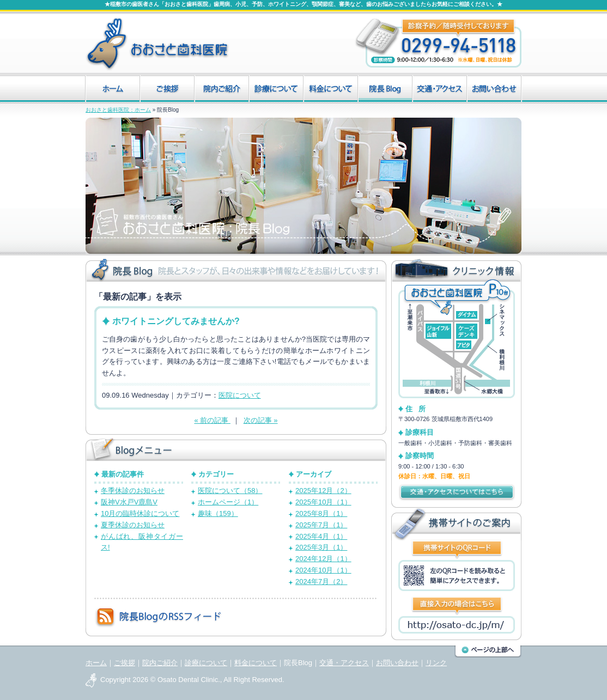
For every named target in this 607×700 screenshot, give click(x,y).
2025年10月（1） (323, 502)
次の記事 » (261, 420)
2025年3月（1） (321, 547)
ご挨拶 (125, 663)
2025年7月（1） (321, 525)
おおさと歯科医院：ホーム (118, 110)
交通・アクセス (344, 663)
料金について (256, 663)
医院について (240, 395)
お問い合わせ (397, 663)
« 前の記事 (212, 420)
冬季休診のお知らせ (133, 491)
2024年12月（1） (323, 559)
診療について (206, 663)
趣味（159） (218, 513)
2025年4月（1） (321, 536)
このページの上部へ (488, 652)
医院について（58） (230, 491)
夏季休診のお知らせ (133, 525)
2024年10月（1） (323, 570)
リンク (436, 663)
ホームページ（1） (228, 502)
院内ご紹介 (160, 663)
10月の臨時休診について (140, 513)
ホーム (96, 663)
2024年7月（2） (321, 582)
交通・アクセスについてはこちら (457, 492)
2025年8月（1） (321, 513)
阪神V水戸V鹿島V (129, 502)
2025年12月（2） (323, 491)
